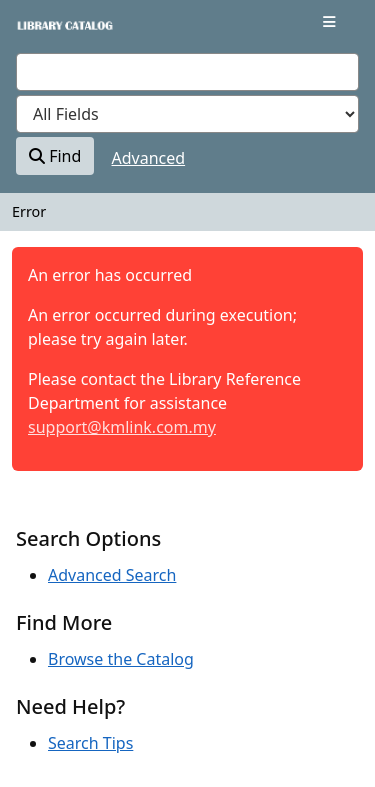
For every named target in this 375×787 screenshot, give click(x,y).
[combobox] (187, 72)
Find (55, 156)
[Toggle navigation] (329, 22)
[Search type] (187, 114)
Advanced (149, 158)
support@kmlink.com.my (122, 427)
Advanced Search (112, 575)
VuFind (51, 32)
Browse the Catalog (121, 659)
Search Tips (90, 743)
